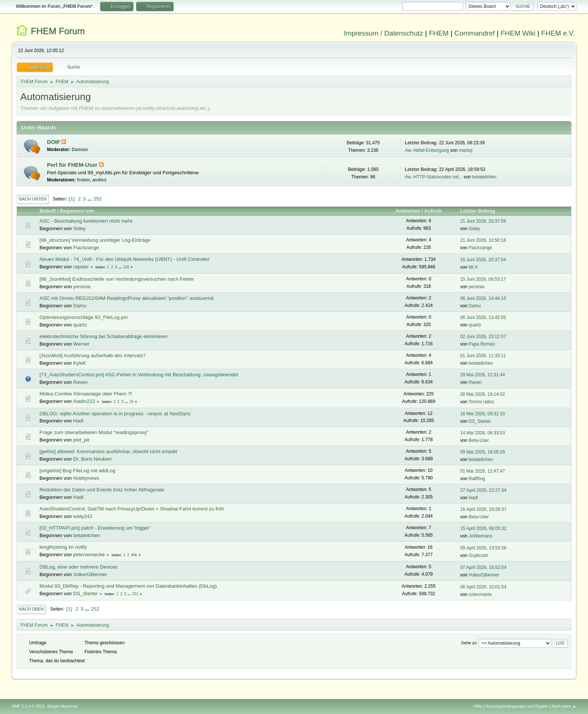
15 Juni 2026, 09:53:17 (483, 279)
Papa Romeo (482, 344)
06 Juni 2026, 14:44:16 (483, 298)
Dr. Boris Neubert (92, 459)
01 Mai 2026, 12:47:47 (482, 471)
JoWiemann (481, 536)
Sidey (79, 228)
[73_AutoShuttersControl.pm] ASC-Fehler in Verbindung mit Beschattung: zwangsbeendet (139, 375)
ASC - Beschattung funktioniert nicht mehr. (86, 221)
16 (131, 402)
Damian (80, 150)
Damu (80, 306)
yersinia (82, 287)
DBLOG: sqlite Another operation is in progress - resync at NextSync (115, 414)
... (90, 199)
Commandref (475, 33)
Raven (80, 382)
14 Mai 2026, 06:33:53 (482, 433)
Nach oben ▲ (564, 706)
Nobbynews (86, 478)
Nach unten (32, 199)
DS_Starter (480, 421)
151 (135, 594)
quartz (80, 325)
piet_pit (81, 440)
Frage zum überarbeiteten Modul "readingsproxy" (94, 432)
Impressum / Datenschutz (384, 33)
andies (99, 180)
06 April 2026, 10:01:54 (483, 587)
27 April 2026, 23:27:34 (483, 490)
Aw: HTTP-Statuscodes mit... (433, 177)
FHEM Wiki (518, 33)
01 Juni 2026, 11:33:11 (483, 356)
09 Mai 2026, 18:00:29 (482, 452)
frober (83, 180)
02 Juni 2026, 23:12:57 (483, 337)
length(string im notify (63, 547)
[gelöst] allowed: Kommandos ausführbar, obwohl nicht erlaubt (108, 451)
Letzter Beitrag (481, 211)
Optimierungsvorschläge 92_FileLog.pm (84, 317)
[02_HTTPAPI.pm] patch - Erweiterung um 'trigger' (95, 528)
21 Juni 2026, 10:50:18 (483, 240)
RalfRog (477, 479)
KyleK (80, 363)
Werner (81, 344)
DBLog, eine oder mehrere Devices (78, 567)
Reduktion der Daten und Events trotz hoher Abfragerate (102, 490)
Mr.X (473, 267)
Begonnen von (77, 211)
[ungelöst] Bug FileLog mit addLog (77, 471)
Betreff (47, 211)
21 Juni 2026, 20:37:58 (483, 221)
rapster (81, 267)
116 (126, 267)
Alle (134, 555)
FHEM (439, 33)
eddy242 (83, 516)
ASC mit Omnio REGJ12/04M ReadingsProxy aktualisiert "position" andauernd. (127, 298)
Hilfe (478, 706)
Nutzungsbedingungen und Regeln (517, 706)
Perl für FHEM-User (73, 165)
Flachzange (86, 248)
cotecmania (480, 594)
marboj (466, 150)
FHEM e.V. (558, 33)
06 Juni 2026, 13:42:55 (483, 317)
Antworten (408, 211)
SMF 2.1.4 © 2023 (28, 706)
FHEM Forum (58, 31)
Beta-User (479, 440)
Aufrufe (433, 211)
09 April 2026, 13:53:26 (483, 548)
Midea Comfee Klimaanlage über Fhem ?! (86, 394)
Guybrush (478, 555)
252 (97, 199)
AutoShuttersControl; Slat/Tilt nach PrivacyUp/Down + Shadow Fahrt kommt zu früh (132, 509)
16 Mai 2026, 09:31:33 (482, 414)
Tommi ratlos (481, 402)
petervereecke (89, 555)
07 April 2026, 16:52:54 (483, 567)
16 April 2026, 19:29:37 (483, 509)
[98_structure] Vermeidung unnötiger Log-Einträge (95, 240)
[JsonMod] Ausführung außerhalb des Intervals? (92, 356)
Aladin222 (84, 401)
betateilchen (484, 177)
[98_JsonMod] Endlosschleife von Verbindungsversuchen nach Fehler (117, 279)
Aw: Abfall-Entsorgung (427, 150)
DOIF (54, 142)
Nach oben (31, 609)
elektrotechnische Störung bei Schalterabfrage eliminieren (103, 336)
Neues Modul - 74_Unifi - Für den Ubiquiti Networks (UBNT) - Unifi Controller (124, 259)
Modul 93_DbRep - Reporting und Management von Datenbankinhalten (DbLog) (128, 586)
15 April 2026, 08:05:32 (483, 528)
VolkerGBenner (90, 574)
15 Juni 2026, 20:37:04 (483, 260)
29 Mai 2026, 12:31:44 (482, 375)
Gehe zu (469, 643)
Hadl (78, 421)
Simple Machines (63, 706)
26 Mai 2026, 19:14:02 (482, 394)
